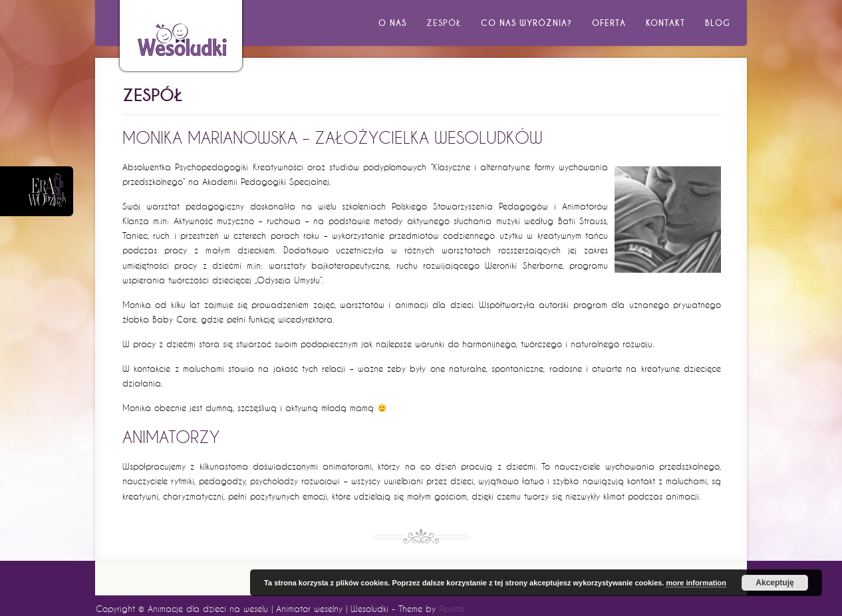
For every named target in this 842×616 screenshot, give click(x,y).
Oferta (609, 23)
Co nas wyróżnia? (526, 23)
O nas (392, 23)
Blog (718, 23)
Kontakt (665, 23)
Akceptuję (774, 583)
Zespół (444, 23)
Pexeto (452, 609)
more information (696, 583)
